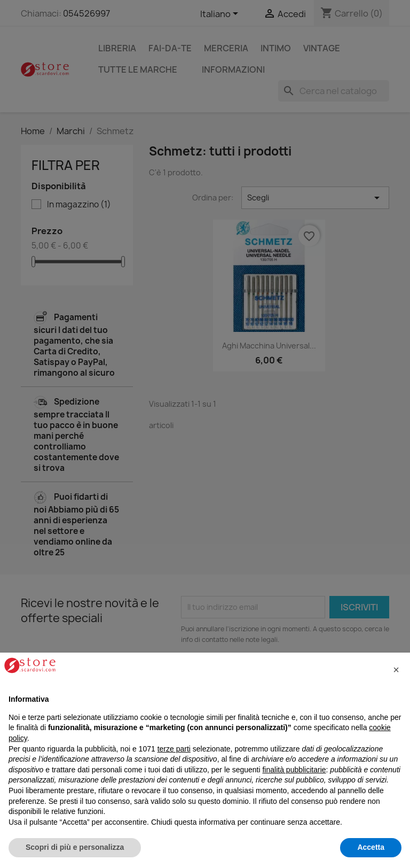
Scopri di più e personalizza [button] (75, 847)
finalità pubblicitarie (294, 770)
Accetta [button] (371, 847)
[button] (396, 670)
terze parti (174, 749)
